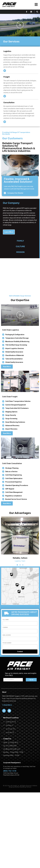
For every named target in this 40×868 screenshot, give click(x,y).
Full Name (6, 599)
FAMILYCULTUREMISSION (20, 246)
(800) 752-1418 (10, 750)
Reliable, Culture (20, 538)
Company (5, 607)
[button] (37, 12)
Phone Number (7, 623)
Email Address (7, 615)
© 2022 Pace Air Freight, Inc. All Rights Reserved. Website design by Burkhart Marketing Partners (20, 766)
